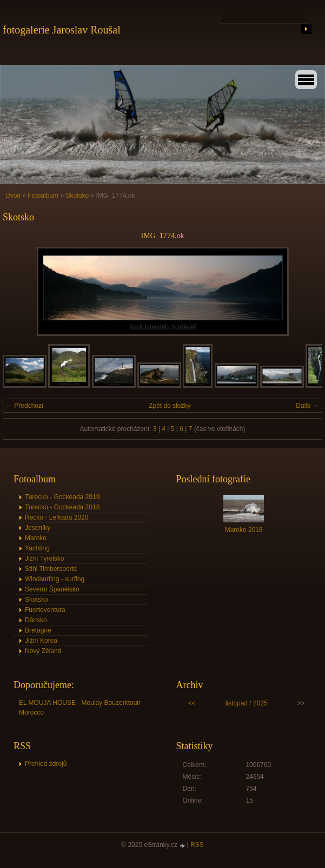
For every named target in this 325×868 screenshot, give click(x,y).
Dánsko (36, 620)
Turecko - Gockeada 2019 (62, 497)
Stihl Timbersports (51, 569)
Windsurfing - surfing (55, 579)
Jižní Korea (41, 641)
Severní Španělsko (52, 589)
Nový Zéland (43, 651)
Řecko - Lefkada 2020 (57, 517)
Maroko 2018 (244, 530)
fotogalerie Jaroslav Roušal (62, 30)
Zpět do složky (170, 406)
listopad (237, 703)
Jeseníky (38, 528)
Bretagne (38, 630)
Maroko (36, 538)
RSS (197, 845)
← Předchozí (25, 406)
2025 (260, 703)
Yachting (37, 548)
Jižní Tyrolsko (44, 559)
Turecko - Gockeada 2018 (62, 507)
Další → (307, 406)
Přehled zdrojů (46, 764)
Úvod (13, 196)
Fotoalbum (43, 196)
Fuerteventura (45, 610)
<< (192, 703)
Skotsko (78, 196)
